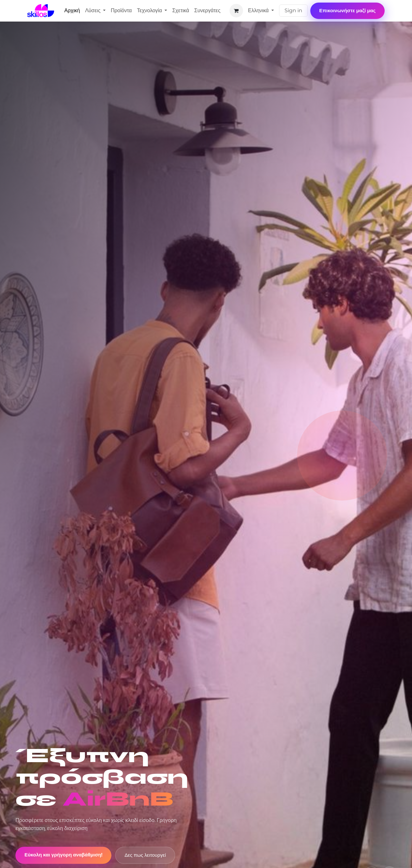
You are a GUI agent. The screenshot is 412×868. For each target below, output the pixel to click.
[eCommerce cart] (236, 11)
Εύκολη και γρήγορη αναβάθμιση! (63, 855)
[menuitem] (72, 11)
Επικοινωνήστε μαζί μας (347, 10)
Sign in (293, 10)
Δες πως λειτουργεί (145, 855)
